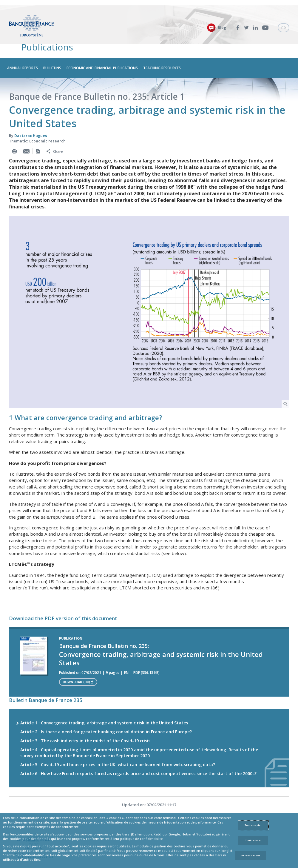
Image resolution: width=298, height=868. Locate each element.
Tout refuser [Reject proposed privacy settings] (253, 840)
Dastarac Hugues (31, 116)
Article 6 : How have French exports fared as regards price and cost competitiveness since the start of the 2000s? (138, 754)
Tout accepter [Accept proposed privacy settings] (253, 825)
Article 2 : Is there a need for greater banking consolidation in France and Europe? (106, 713)
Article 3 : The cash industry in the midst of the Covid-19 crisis (85, 722)
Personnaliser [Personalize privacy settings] (251, 855)
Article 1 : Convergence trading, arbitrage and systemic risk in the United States (104, 704)
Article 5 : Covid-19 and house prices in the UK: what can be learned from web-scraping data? (118, 745)
